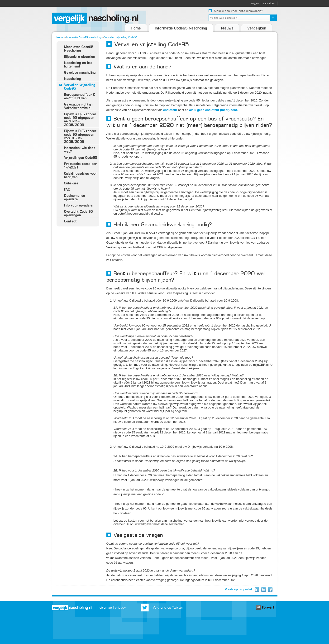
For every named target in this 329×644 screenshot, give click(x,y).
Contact (70, 221)
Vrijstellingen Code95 (81, 158)
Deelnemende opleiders (75, 197)
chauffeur (170, 110)
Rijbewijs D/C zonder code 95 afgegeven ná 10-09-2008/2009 (80, 120)
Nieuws (227, 28)
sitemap (106, 608)
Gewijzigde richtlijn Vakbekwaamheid (78, 106)
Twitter (264, 590)
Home (136, 28)
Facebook (270, 590)
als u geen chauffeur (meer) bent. (214, 110)
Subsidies (71, 183)
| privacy (119, 608)
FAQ (67, 190)
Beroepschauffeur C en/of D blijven (80, 96)
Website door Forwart (266, 607)
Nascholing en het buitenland (78, 65)
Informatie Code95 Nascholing (181, 28)
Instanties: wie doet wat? (80, 150)
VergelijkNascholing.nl (95, 19)
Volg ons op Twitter (168, 608)
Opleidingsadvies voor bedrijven (81, 175)
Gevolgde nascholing (80, 73)
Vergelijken (257, 28)
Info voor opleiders (79, 205)
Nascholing (73, 79)
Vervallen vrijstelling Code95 (121, 37)
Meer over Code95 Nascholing (79, 49)
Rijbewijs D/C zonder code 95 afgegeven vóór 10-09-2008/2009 (80, 136)
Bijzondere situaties (80, 57)
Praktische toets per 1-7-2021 (80, 166)
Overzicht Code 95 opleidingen (79, 213)
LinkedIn (257, 590)
